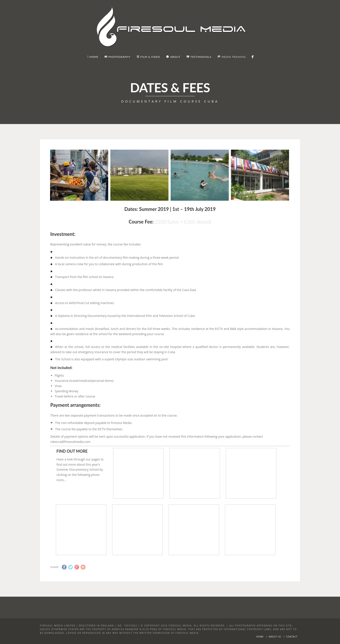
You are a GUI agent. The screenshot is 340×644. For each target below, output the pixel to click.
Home (260, 637)
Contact (292, 637)
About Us (275, 637)
